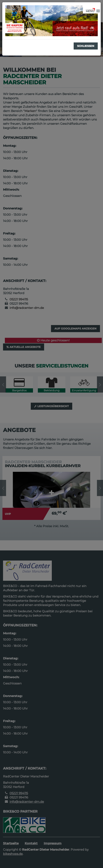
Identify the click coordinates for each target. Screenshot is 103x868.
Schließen (86, 46)
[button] (93, 11)
